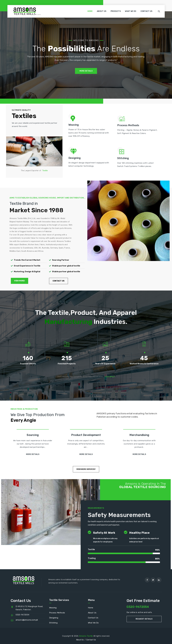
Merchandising (139, 435)
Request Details (144, 619)
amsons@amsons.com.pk (27, 620)
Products (116, 11)
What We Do (131, 11)
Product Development (86, 435)
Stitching (53, 623)
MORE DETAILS (86, 71)
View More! (110, 377)
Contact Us (146, 11)
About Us (102, 11)
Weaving (53, 608)
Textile (45, 171)
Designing (54, 618)
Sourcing (33, 435)
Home (90, 11)
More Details (33, 454)
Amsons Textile (86, 636)
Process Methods (57, 613)
